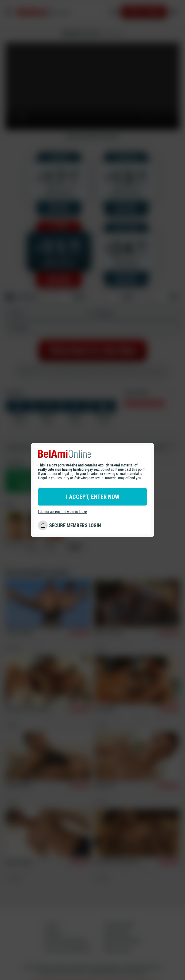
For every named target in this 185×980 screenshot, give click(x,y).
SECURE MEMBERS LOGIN (75, 525)
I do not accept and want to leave (62, 512)
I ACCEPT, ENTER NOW (93, 497)
